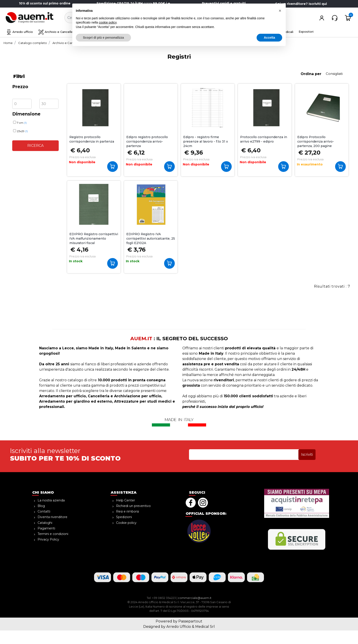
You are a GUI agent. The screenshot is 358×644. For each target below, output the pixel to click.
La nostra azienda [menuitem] (51, 500)
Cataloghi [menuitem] (45, 523)
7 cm (22, 123)
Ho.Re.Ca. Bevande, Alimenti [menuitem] (195, 32)
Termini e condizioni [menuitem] (53, 534)
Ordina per (311, 74)
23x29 (22, 131)
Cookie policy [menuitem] (126, 523)
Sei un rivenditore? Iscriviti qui (301, 4)
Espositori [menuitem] (306, 32)
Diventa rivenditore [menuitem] (52, 517)
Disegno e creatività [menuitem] (100, 32)
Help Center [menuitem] (126, 500)
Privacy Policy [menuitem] (48, 539)
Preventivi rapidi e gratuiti (224, 3)
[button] (171, 18)
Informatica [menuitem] (237, 32)
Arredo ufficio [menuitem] (19, 32)
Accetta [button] (269, 632)
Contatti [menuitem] (44, 511)
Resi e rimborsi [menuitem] (128, 511)
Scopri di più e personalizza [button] (103, 632)
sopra (134, 3)
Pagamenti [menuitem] (46, 528)
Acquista (341, 166)
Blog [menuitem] (41, 506)
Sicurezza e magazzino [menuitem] (145, 32)
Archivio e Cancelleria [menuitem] (57, 32)
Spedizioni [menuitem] (124, 517)
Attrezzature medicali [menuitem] (274, 32)
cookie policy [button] (108, 617)
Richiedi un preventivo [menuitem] (133, 506)
